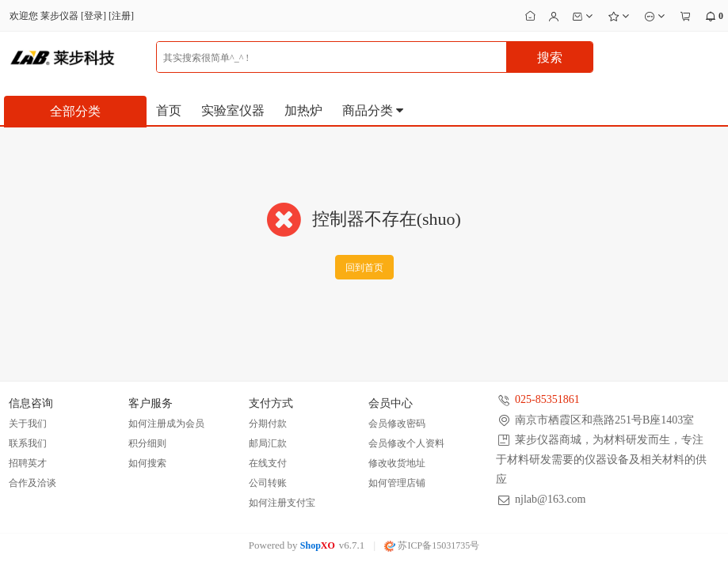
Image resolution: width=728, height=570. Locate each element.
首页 (169, 110)
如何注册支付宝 (282, 503)
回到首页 (364, 268)
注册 (121, 16)
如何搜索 (147, 463)
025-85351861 (547, 399)
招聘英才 (28, 463)
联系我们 (28, 443)
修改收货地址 (397, 463)
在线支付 (268, 463)
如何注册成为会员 (166, 424)
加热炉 (303, 110)
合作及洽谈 (32, 483)
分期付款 (268, 424)
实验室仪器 (233, 110)
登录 (93, 16)
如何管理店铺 (397, 483)
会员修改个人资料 (406, 443)
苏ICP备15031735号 (432, 545)
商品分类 (374, 110)
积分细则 (147, 443)
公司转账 (268, 483)
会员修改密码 (397, 424)
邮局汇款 (268, 443)
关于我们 (28, 424)
